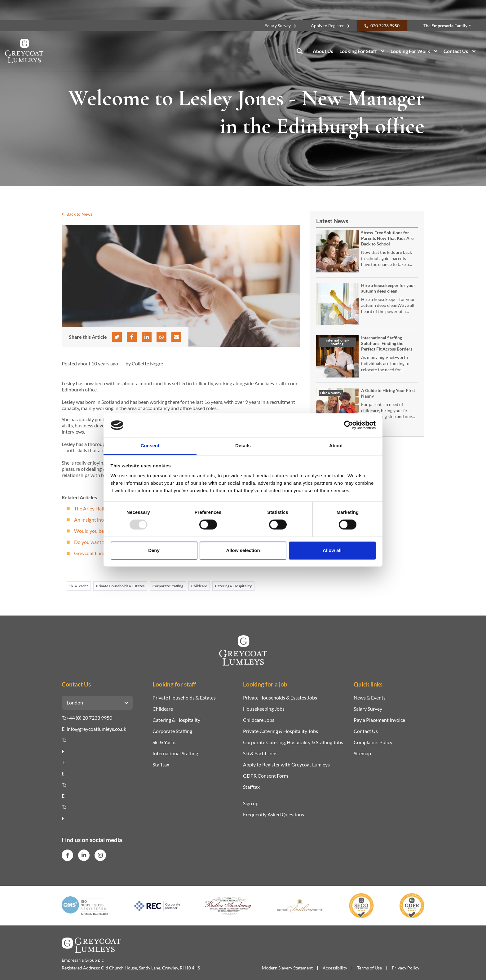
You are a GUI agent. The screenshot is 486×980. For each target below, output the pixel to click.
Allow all (332, 550)
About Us (323, 51)
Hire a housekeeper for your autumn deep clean (388, 288)
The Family (445, 26)
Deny (154, 550)
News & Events (370, 697)
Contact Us (456, 51)
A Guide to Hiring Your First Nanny (388, 393)
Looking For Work (410, 51)
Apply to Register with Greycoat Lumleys (286, 764)
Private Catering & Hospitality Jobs (281, 731)
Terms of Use (369, 968)
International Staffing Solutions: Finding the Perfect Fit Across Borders (387, 343)
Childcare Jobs (259, 720)
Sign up (251, 803)
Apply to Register (327, 26)
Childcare (199, 586)
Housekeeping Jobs (264, 709)
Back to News (77, 214)
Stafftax (161, 764)
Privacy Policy (406, 968)
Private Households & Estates (120, 586)
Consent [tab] (150, 446)
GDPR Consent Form (265, 776)
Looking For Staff (358, 51)
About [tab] (336, 446)
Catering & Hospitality (233, 586)
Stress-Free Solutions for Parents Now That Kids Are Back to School (387, 238)
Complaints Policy (373, 742)
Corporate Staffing (168, 586)
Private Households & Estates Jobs (280, 697)
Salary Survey (278, 26)
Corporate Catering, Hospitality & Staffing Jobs (293, 742)
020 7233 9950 (385, 26)
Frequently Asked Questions (274, 814)
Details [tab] (243, 446)
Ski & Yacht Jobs (260, 753)
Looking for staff (174, 684)
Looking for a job (265, 684)
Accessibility (335, 968)
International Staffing (175, 753)
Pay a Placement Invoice (379, 720)
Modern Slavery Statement (287, 968)
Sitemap (362, 753)
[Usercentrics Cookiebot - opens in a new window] (349, 425)
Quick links (368, 684)
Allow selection (243, 550)
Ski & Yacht (79, 586)
